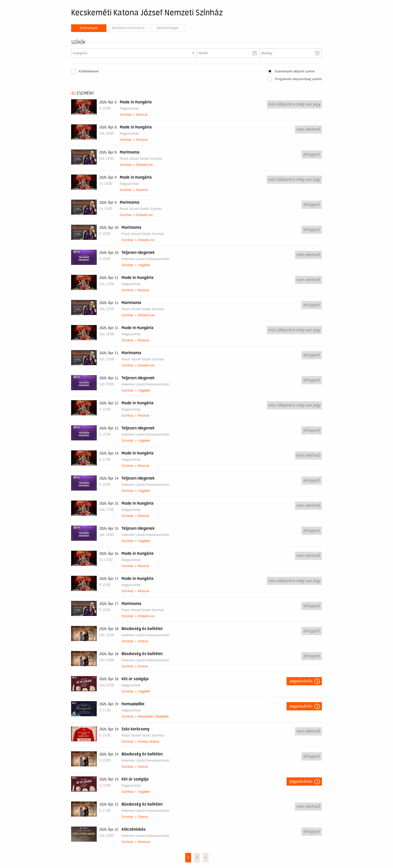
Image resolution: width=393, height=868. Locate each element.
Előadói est (144, 165)
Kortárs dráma (148, 741)
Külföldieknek (89, 71)
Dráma (143, 641)
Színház (126, 115)
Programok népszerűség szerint (298, 79)
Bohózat (144, 842)
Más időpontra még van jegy (294, 104)
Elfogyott (312, 155)
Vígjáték (144, 265)
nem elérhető (308, 129)
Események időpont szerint (295, 71)
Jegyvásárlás (301, 681)
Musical (142, 115)
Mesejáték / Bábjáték (153, 716)
